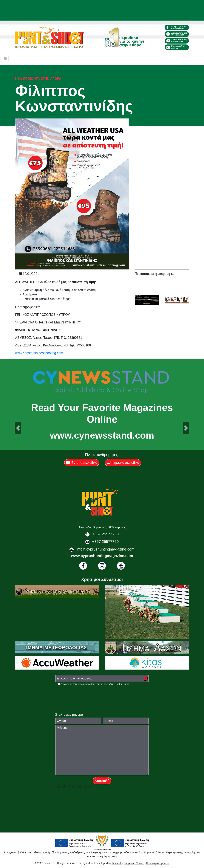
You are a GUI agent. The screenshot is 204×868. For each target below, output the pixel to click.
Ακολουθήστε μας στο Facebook (177, 27)
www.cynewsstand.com (102, 436)
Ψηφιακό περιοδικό (123, 463)
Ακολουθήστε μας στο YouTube (177, 41)
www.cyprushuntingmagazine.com (102, 556)
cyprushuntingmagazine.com (74, 786)
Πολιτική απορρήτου (158, 863)
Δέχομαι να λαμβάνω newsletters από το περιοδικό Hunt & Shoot (95, 684)
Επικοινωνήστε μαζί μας (176, 47)
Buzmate (117, 863)
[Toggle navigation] (5, 58)
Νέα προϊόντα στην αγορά (38, 79)
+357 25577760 (105, 542)
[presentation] (84, 693)
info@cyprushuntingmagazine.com (105, 549)
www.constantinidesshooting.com (39, 353)
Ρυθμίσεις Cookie (134, 863)
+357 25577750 (105, 534)
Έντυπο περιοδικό (82, 463)
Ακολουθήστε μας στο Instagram (177, 34)
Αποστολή (102, 781)
